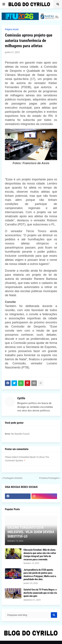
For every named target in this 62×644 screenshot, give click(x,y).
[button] (4, 4)
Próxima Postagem (49, 478)
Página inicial (12, 29)
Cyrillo (21, 398)
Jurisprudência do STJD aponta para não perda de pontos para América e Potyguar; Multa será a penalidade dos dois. (40, 575)
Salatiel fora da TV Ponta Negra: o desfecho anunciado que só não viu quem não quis (40, 593)
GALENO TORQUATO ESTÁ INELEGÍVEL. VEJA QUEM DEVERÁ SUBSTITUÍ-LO (31, 532)
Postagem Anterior (13, 478)
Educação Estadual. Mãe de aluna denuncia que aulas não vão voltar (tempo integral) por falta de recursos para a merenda (40, 555)
